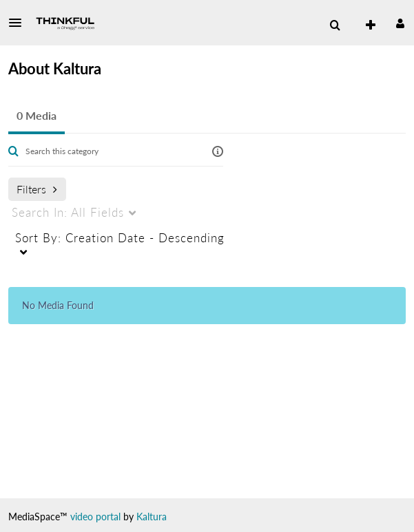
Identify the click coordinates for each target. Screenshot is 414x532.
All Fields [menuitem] (68, 212)
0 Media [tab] (37, 115)
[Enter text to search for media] (110, 151)
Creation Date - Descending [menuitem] (120, 238)
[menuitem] (335, 25)
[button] (19, 23)
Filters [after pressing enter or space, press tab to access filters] (37, 189)
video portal (95, 517)
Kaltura (152, 517)
